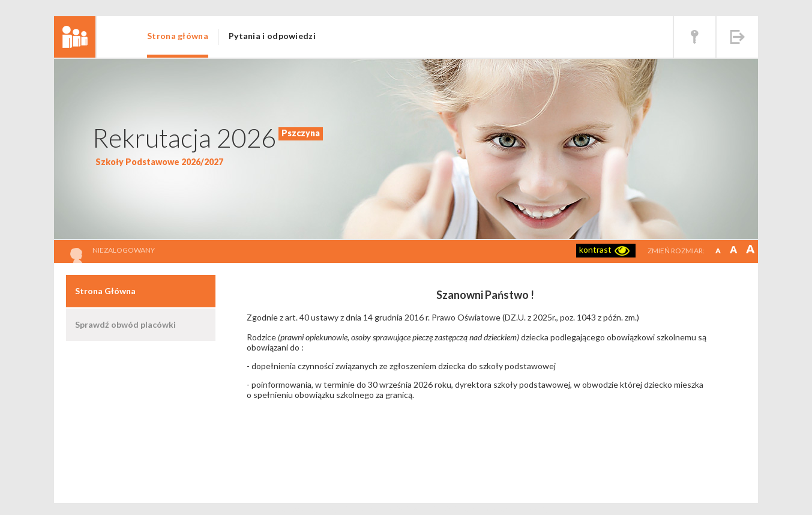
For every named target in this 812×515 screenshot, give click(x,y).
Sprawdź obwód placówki (125, 324)
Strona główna (178, 36)
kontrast (595, 249)
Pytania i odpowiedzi (272, 36)
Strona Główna (105, 291)
